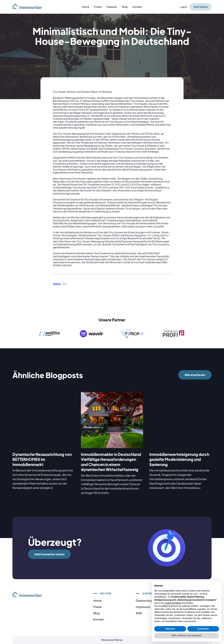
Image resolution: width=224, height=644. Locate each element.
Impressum (143, 607)
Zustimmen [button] (203, 629)
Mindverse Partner (112, 640)
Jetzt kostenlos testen (49, 554)
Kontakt (137, 7)
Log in (184, 7)
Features (112, 7)
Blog (125, 7)
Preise (98, 7)
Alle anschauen (195, 375)
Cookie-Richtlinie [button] (172, 603)
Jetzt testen (201, 7)
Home (85, 7)
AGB (139, 613)
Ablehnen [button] (170, 629)
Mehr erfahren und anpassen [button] (187, 635)
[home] (29, 7)
